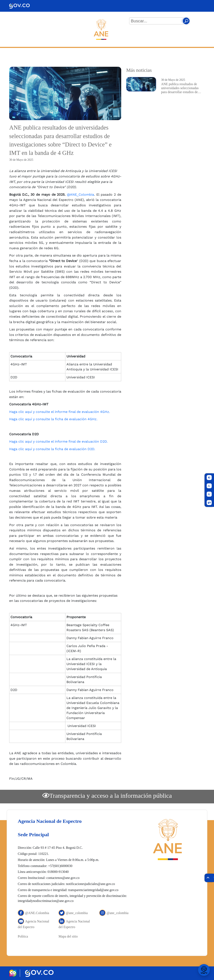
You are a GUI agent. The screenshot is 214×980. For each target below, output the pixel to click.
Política (23, 936)
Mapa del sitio (68, 936)
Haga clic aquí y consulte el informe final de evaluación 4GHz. (60, 412)
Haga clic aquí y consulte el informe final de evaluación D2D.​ (58, 441)
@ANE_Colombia (80, 195)
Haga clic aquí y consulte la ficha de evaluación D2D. (52, 449)
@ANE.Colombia (33, 913)
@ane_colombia (73, 913)
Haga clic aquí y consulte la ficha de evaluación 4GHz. (53, 419)
